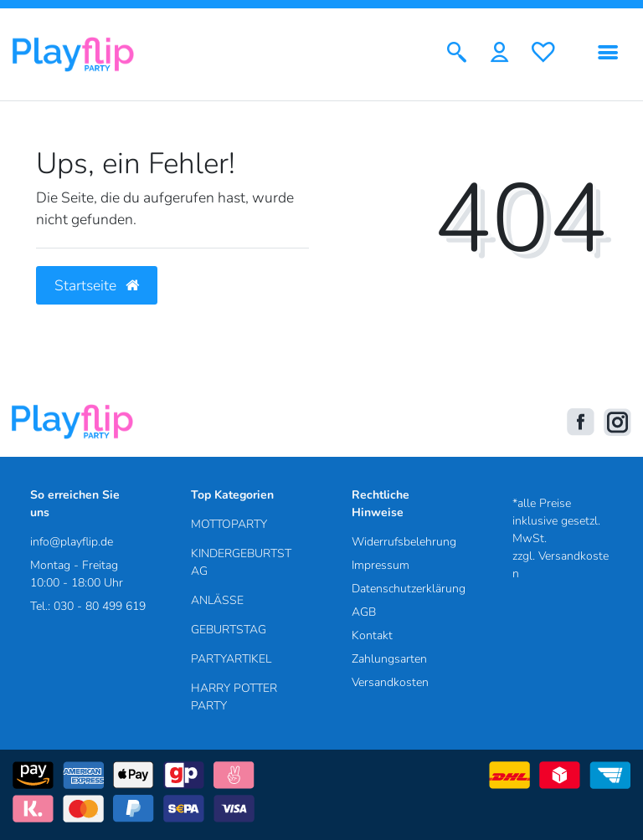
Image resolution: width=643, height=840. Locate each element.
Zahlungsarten (389, 659)
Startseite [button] (97, 285)
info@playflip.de (72, 542)
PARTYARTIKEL (231, 659)
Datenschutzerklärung (409, 589)
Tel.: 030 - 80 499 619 (88, 606)
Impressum (381, 565)
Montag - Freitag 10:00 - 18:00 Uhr (77, 574)
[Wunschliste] (544, 54)
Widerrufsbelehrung (404, 542)
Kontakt (372, 635)
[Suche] (457, 54)
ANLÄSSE (217, 600)
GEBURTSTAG (229, 630)
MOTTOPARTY (229, 524)
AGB (364, 612)
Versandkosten (390, 682)
